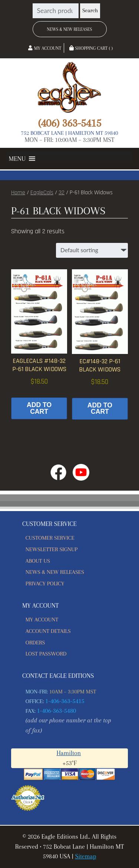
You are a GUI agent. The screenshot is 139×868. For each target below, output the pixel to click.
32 (62, 193)
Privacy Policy (45, 583)
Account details (48, 631)
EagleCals (42, 193)
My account (42, 620)
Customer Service (50, 538)
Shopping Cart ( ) (91, 48)
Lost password (46, 654)
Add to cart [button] (39, 408)
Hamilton (69, 753)
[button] (17, 159)
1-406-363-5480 (57, 711)
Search (90, 11)
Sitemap (85, 856)
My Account (45, 48)
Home (18, 193)
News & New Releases (70, 29)
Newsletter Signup (52, 549)
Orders (35, 643)
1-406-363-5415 (65, 701)
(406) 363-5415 (69, 123)
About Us (38, 561)
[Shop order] (92, 250)
